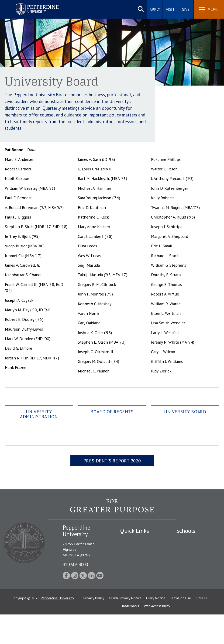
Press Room (130, 593)
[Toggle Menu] (209, 9)
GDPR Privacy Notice (125, 627)
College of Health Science (190, 606)
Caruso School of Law (194, 548)
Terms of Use (180, 627)
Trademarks (130, 635)
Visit (170, 9)
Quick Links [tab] (135, 531)
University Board (185, 412)
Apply (155, 9)
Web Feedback (131, 601)
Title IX (202, 627)
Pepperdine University (57, 627)
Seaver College (188, 539)
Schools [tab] (186, 531)
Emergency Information (139, 556)
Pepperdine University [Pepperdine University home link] (32, 4)
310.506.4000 (75, 564)
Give (186, 9)
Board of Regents (112, 412)
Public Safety (131, 539)
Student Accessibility (136, 548)
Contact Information (137, 577)
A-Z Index (128, 585)
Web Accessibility (157, 635)
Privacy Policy (94, 627)
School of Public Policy (194, 591)
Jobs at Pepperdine (135, 569)
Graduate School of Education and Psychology (192, 578)
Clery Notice (156, 627)
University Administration (39, 414)
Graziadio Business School (191, 563)
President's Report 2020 (112, 461)
